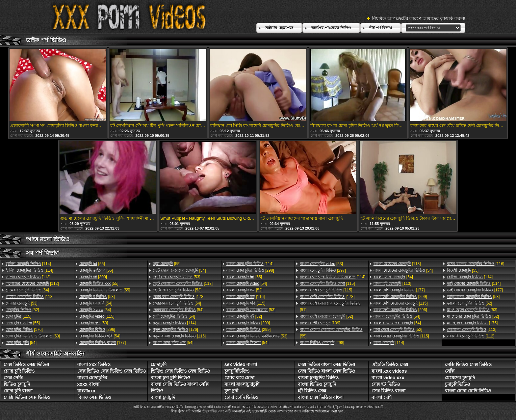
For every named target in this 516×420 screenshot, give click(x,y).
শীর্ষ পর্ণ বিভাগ (381, 28)
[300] (93, 277)
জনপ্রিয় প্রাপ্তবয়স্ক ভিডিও (331, 28)
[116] (246, 297)
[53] (22, 303)
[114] (28, 264)
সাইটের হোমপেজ (279, 28)
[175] (472, 323)
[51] (330, 307)
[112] (32, 284)
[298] (250, 270)
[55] (23, 323)
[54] (27, 290)
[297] (323, 270)
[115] (18, 316)
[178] (179, 297)
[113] (28, 277)
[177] (103, 343)
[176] (24, 330)
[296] (97, 330)
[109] (320, 323)
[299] (248, 323)
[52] (22, 310)
